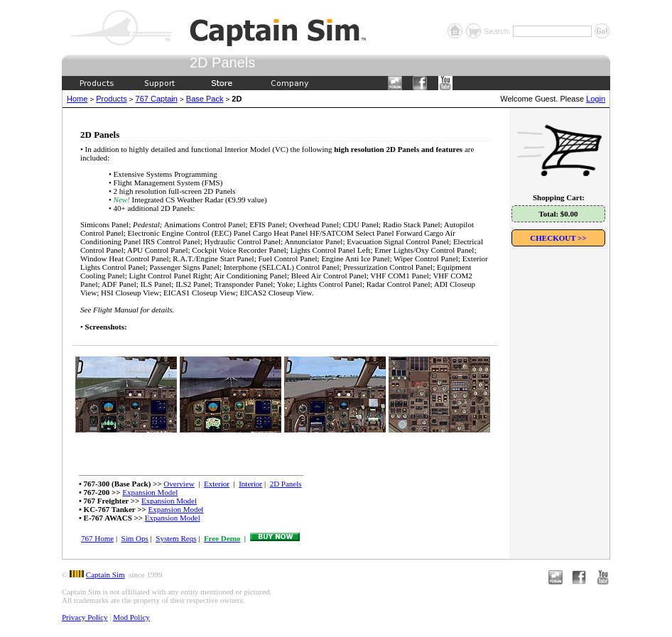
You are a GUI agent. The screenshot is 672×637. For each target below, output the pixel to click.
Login (596, 99)
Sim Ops (135, 538)
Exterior (217, 484)
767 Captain (157, 99)
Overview (179, 484)
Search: (498, 31)
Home (77, 99)
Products (111, 99)
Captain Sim (105, 575)
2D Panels (286, 484)
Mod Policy (131, 617)
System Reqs (176, 538)
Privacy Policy (85, 617)
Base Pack (205, 99)
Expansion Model (150, 492)
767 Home (97, 538)
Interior (250, 484)
